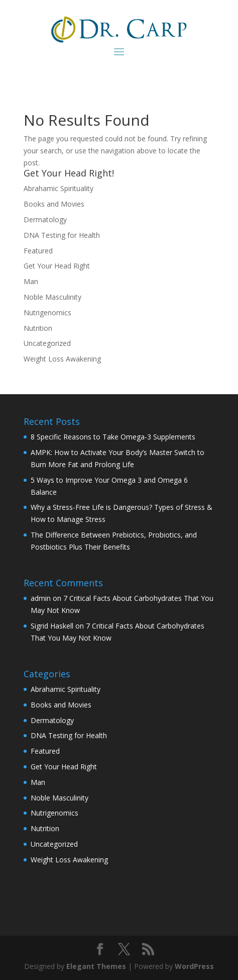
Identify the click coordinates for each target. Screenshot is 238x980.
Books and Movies (54, 204)
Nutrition (38, 328)
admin (41, 598)
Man (31, 281)
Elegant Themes (96, 966)
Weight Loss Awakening (62, 359)
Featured (38, 251)
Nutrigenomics (47, 313)
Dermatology (45, 219)
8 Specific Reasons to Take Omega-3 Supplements (113, 437)
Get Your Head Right (57, 266)
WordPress (194, 966)
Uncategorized (47, 343)
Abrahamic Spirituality (58, 188)
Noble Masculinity (52, 297)
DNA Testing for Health (62, 235)
